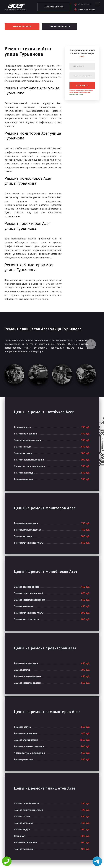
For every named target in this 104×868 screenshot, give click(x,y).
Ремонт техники (22, 27)
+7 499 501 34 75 (82, 4)
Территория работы (60, 27)
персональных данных (76, 95)
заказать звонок (52, 7)
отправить (82, 85)
